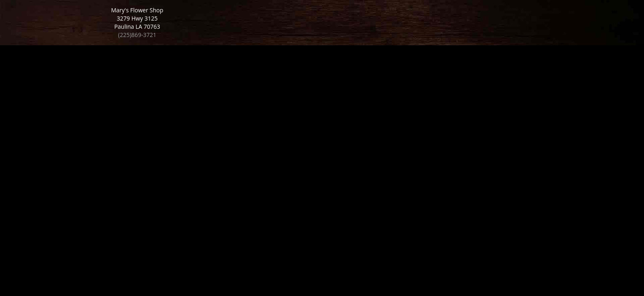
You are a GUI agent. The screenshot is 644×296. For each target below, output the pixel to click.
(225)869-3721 (137, 35)
